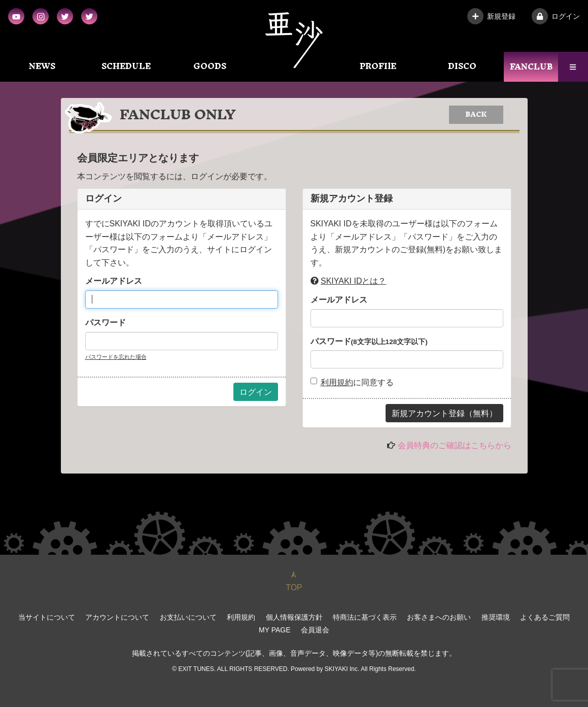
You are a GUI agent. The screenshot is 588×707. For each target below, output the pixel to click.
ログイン (556, 16)
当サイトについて (47, 617)
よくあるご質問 (545, 617)
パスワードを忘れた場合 (116, 357)
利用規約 (337, 382)
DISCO (462, 66)
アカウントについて (117, 617)
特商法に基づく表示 (365, 617)
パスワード (106, 323)
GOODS (210, 66)
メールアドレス (114, 281)
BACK (476, 114)
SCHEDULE (126, 66)
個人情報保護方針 (294, 617)
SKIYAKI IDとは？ (354, 281)
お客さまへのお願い (439, 617)
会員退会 (315, 630)
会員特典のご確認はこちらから (455, 445)
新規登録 (491, 16)
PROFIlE (378, 66)
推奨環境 (496, 617)
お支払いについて (188, 617)
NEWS (42, 66)
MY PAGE (275, 630)
